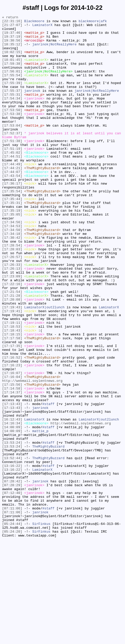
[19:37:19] (12, 41)
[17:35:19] (12, 250)
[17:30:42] (12, 282)
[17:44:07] (12, 203)
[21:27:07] (12, 27)
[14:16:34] (12, 505)
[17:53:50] (12, 129)
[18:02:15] (12, 60)
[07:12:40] (12, 589)
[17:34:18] (12, 278)
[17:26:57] (12, 306)
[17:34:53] (12, 268)
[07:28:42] (12, 575)
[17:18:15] (12, 398)
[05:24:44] (12, 626)
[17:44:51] (12, 185)
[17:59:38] (12, 73)
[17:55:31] (12, 111)
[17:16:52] (12, 426)
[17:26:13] (12, 319)
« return (10, 18)
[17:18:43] (12, 394)
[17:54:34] (12, 115)
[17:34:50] (12, 273)
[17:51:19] (12, 176)
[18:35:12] (12, 50)
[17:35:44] (12, 236)
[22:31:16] (12, 22)
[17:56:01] (12, 83)
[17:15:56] (12, 459)
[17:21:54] (12, 347)
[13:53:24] (12, 528)
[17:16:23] (12, 435)
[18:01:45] (12, 69)
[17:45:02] (12, 180)
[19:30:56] (12, 46)
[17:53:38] (12, 134)
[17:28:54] (12, 292)
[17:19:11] (12, 384)
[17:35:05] (12, 254)
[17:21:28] (12, 352)
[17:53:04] (12, 148)
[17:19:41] (12, 370)
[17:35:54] (12, 227)
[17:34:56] (12, 264)
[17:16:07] (12, 445)
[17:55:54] (12, 87)
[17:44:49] (12, 194)
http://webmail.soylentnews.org (32, 454)
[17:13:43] (12, 482)
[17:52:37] (12, 157)
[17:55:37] (12, 106)
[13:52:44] (12, 547)
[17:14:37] (12, 468)
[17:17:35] (12, 412)
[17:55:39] (12, 97)
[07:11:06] (12, 607)
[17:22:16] (12, 338)
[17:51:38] (12, 166)
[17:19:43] (12, 366)
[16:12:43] (12, 500)
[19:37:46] (12, 36)
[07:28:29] (12, 579)
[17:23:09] (12, 329)
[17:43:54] (12, 208)
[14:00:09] (12, 510)
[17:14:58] (12, 463)
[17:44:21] (12, 199)
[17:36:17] (12, 217)
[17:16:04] (12, 449)
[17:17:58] (12, 403)
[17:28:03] (12, 296)
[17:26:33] (12, 315)
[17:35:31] (12, 241)
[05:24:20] (12, 635)
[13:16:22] (12, 556)
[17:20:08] (12, 357)
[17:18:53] (12, 389)
